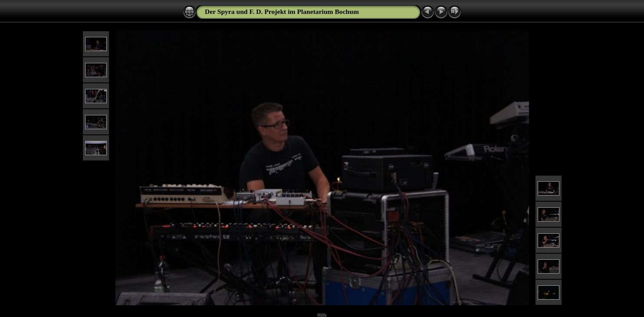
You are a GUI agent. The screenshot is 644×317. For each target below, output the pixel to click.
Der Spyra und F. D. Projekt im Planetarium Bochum (282, 11)
